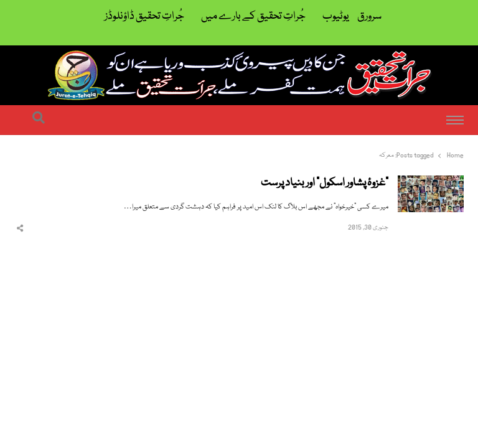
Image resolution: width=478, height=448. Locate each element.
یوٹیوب (336, 16)
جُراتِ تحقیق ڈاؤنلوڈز (144, 16)
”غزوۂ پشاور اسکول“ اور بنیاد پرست (325, 184)
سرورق (369, 16)
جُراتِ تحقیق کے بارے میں (253, 16)
